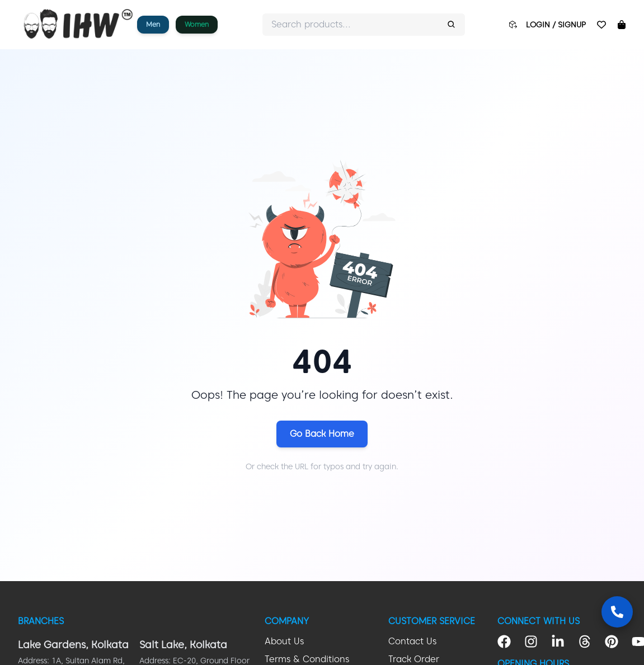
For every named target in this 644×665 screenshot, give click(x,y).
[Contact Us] (617, 612)
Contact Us (412, 641)
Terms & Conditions (307, 659)
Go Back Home (322, 434)
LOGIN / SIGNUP (556, 25)
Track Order (414, 659)
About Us (284, 641)
